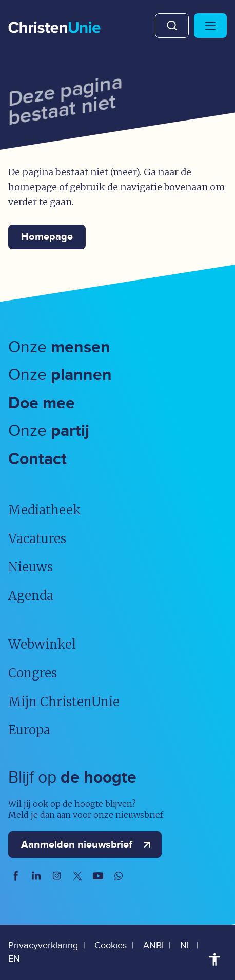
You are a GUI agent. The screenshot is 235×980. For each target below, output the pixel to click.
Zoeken (172, 26)
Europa (29, 730)
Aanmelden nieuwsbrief (88, 845)
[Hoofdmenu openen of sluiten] (210, 26)
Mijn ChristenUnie (64, 702)
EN (14, 959)
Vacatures (37, 539)
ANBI (153, 945)
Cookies (111, 945)
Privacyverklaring (43, 945)
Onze (59, 347)
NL (186, 945)
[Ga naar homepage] (54, 28)
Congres (33, 673)
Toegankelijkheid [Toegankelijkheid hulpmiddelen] (214, 959)
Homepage (47, 237)
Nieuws (31, 567)
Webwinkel (42, 644)
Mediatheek (45, 510)
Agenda (31, 596)
